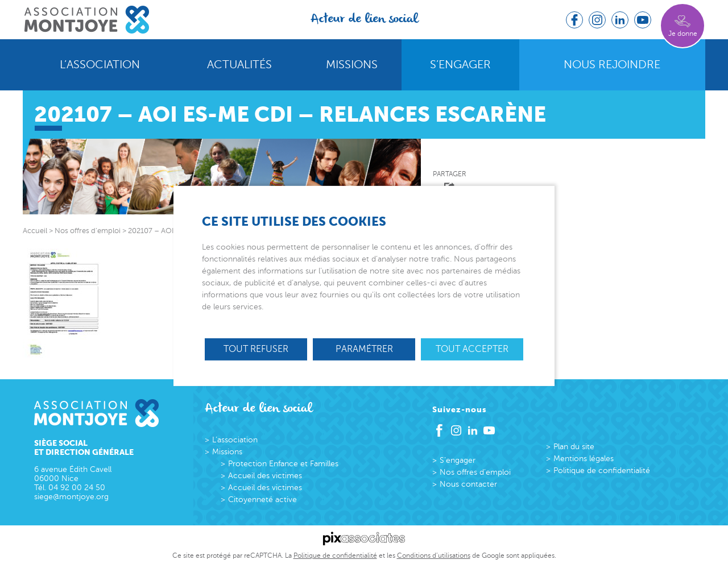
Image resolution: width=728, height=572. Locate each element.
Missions (352, 65)
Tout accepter (472, 349)
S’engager (460, 65)
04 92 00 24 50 (77, 488)
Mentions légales (584, 459)
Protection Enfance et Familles (283, 464)
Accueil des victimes (265, 476)
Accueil (35, 231)
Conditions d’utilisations (434, 556)
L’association (100, 65)
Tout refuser (256, 349)
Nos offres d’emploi (475, 472)
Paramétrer (364, 349)
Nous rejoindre (612, 65)
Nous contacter (468, 484)
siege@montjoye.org (71, 497)
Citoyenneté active (262, 500)
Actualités (239, 65)
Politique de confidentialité (602, 471)
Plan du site (574, 447)
